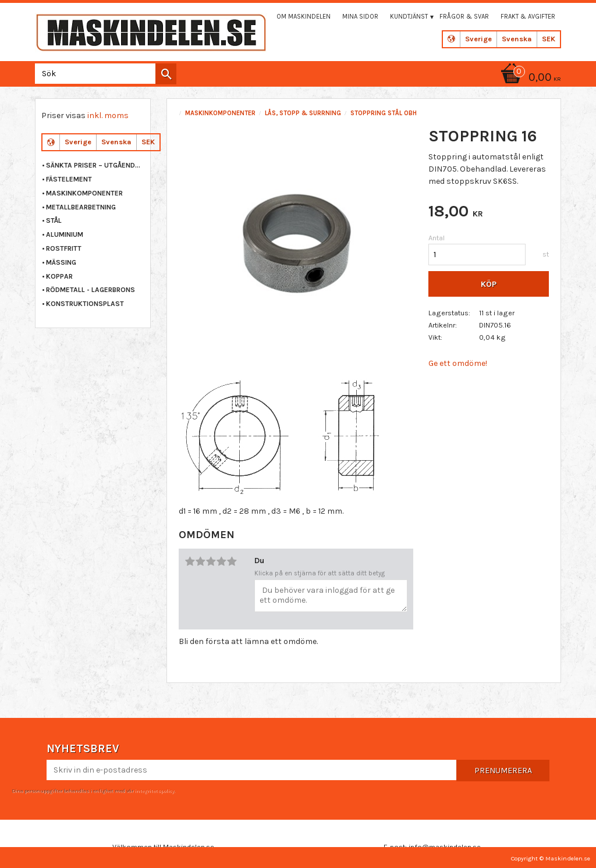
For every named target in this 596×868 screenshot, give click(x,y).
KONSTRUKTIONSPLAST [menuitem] (85, 304)
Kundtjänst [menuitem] (409, 17)
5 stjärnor (232, 561)
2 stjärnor (200, 561)
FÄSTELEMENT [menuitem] (69, 179)
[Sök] (166, 74)
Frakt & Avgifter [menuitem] (528, 17)
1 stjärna (190, 561)
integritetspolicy (154, 791)
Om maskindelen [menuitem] (304, 17)
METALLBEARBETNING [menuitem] (81, 207)
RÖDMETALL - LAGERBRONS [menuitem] (91, 290)
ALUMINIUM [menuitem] (65, 234)
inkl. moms (108, 115)
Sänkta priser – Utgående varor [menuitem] (95, 165)
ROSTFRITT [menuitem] (64, 248)
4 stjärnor (221, 561)
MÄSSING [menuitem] (61, 262)
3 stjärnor (211, 561)
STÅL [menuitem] (54, 220)
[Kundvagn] (529, 78)
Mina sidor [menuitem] (360, 17)
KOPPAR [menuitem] (59, 276)
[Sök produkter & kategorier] (103, 74)
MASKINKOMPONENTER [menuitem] (84, 193)
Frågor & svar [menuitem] (464, 17)
